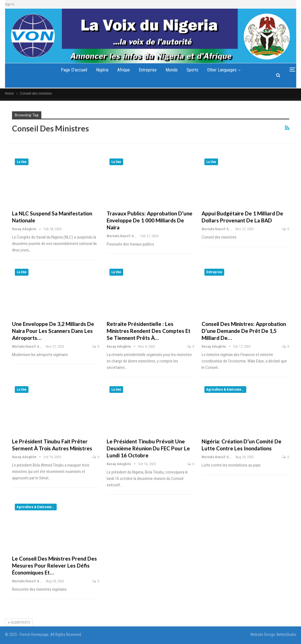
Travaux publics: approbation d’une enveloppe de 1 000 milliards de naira (150, 220)
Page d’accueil (70, 70)
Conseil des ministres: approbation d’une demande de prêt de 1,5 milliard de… (244, 331)
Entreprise (148, 70)
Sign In (10, 4)
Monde (173, 70)
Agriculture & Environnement (226, 390)
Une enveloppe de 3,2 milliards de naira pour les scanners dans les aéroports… (53, 331)
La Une (22, 162)
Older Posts (19, 623)
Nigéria (100, 70)
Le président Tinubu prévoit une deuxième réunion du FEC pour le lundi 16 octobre (148, 448)
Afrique (122, 70)
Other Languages (225, 70)
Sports (195, 70)
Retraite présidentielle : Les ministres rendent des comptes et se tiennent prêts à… (149, 331)
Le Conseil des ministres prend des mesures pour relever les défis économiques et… (54, 565)
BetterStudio (286, 635)
